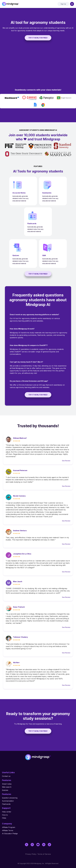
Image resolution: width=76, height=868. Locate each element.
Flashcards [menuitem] (6, 804)
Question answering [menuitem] (10, 798)
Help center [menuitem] (7, 812)
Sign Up (63, 4)
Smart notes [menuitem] (7, 784)
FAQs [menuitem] (4, 818)
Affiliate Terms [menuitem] (8, 830)
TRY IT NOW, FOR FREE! (38, 38)
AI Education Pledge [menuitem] (10, 834)
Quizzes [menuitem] (5, 790)
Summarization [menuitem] (8, 801)
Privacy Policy (31, 854)
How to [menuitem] (5, 815)
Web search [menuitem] (7, 787)
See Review (66, 461)
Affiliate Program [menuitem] (9, 827)
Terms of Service (44, 854)
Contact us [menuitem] (6, 776)
